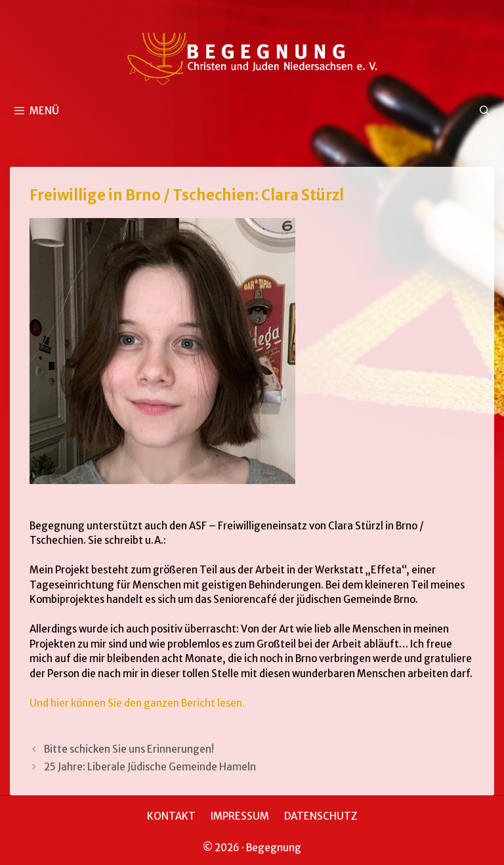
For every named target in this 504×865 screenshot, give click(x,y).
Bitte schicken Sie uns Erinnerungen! (129, 749)
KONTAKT (171, 816)
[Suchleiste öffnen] (485, 111)
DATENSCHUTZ (321, 816)
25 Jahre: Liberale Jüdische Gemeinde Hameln (150, 767)
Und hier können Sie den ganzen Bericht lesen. (137, 703)
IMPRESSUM (240, 816)
